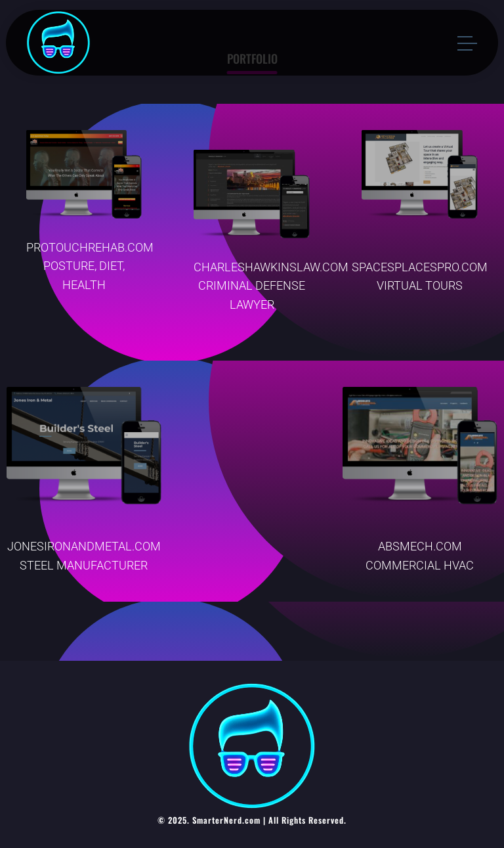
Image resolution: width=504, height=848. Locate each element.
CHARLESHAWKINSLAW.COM (271, 267)
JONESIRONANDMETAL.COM (84, 546)
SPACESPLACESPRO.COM (420, 267)
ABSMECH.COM (420, 546)
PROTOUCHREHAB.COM (90, 247)
